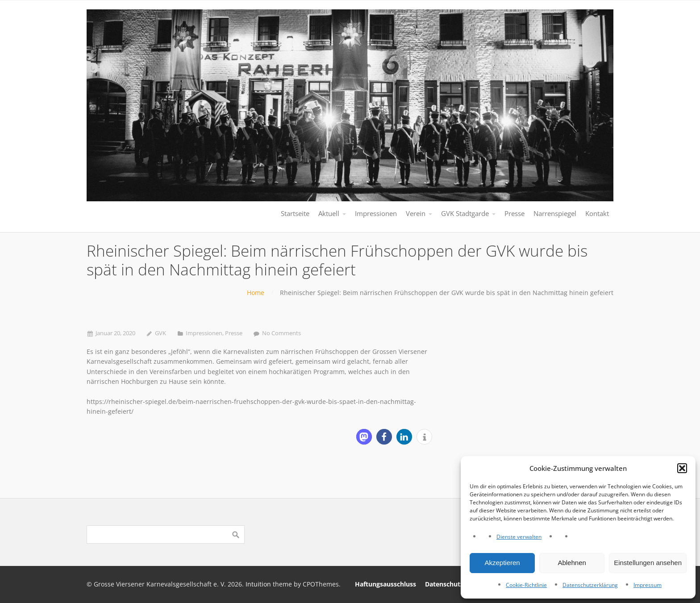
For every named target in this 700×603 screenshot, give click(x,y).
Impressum (648, 585)
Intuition (258, 584)
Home (256, 293)
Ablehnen (572, 563)
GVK (160, 333)
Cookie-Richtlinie (526, 585)
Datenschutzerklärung (590, 585)
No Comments (281, 333)
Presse (234, 333)
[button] (682, 468)
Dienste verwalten (519, 537)
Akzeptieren (502, 563)
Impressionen (204, 333)
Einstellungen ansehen (648, 563)
